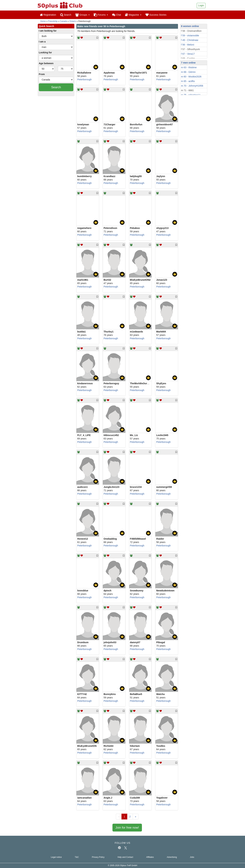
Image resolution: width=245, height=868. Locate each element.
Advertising (172, 857)
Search (66, 15)
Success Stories (156, 15)
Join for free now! (127, 828)
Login (201, 5)
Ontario (73, 21)
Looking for (45, 52)
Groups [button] (83, 15)
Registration (48, 15)
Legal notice (56, 857)
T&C (77, 857)
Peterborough (84, 79)
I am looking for (48, 31)
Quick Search (46, 26)
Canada (63, 21)
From (42, 74)
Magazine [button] (133, 15)
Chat (117, 15)
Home (43, 21)
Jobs (192, 857)
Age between (46, 63)
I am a (42, 42)
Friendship (53, 21)
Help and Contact (125, 857)
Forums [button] (101, 15)
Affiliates (150, 857)
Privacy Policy (98, 857)
